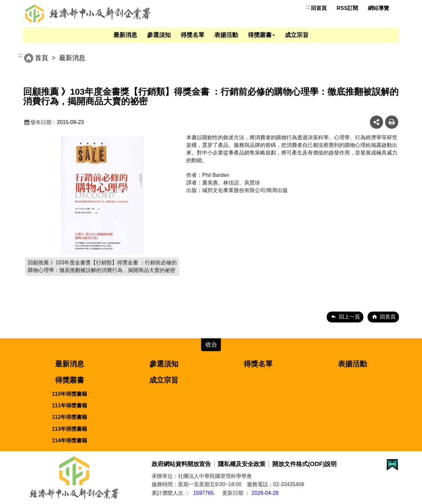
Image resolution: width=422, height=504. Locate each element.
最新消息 (125, 35)
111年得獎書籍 (69, 405)
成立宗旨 (297, 35)
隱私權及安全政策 (242, 464)
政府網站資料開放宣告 (181, 464)
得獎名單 (193, 35)
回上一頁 (349, 317)
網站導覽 (378, 8)
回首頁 (319, 8)
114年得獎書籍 (69, 440)
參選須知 (159, 35)
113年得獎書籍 (69, 429)
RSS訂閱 (347, 8)
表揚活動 (226, 35)
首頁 (42, 58)
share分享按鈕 (377, 122)
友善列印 (392, 122)
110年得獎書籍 (69, 394)
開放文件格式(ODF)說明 (304, 464)
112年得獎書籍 (69, 417)
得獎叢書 (261, 35)
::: (308, 7)
